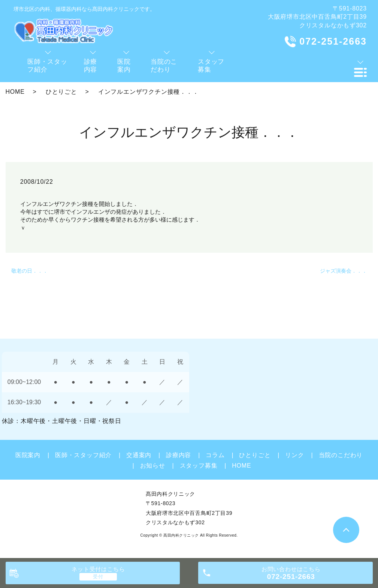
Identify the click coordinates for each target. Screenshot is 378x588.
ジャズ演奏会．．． (344, 271)
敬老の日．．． (30, 271)
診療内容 (179, 455)
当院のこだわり (341, 455)
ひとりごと (61, 92)
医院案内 (28, 455)
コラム (215, 455)
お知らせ (153, 466)
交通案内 (139, 455)
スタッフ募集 (199, 466)
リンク (294, 455)
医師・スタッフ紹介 (83, 455)
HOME (15, 92)
